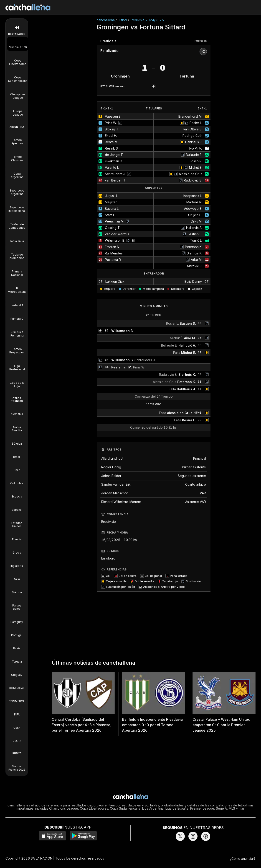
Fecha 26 (201, 41)
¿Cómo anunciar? (243, 859)
